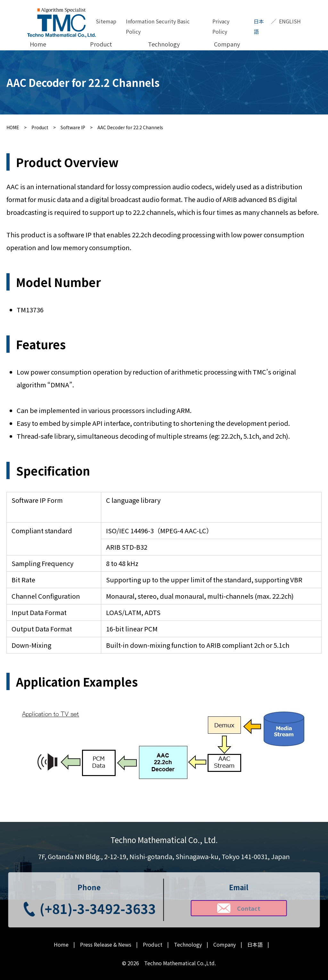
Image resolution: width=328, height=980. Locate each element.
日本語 (259, 26)
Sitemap (106, 21)
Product (101, 44)
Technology (164, 44)
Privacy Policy (221, 26)
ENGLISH (290, 21)
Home (38, 44)
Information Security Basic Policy (158, 26)
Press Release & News (106, 945)
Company (227, 44)
